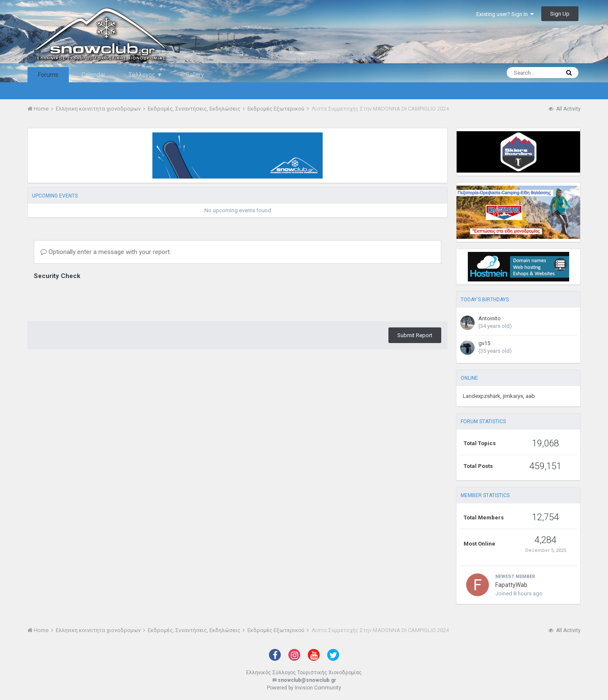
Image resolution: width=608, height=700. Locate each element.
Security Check (57, 276)
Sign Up (560, 14)
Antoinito (490, 318)
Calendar (94, 75)
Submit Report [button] (415, 335)
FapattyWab (511, 585)
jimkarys (513, 396)
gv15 (484, 343)
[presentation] (98, 298)
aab (530, 396)
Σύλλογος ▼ (146, 75)
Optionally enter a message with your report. (106, 252)
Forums (48, 75)
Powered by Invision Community (304, 688)
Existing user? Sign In (505, 14)
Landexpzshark (482, 396)
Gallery (195, 75)
